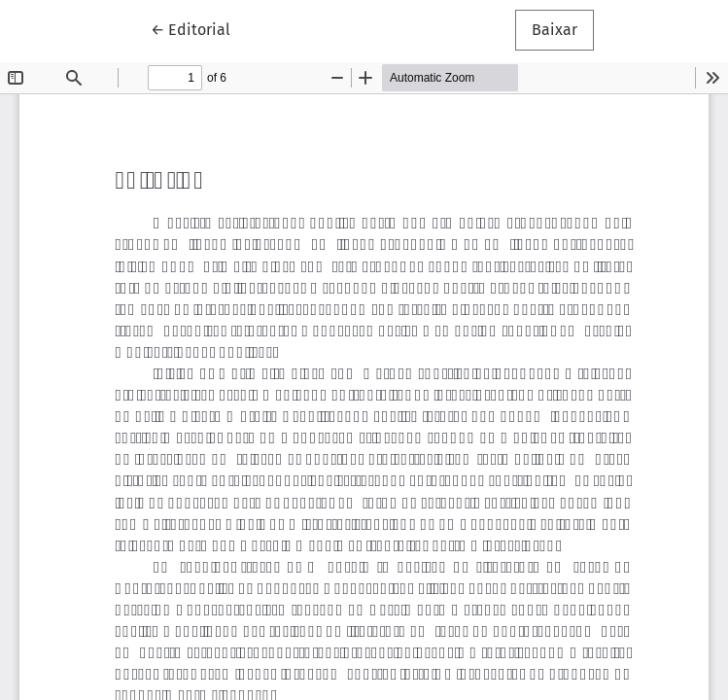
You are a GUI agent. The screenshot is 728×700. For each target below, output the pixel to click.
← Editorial (199, 28)
